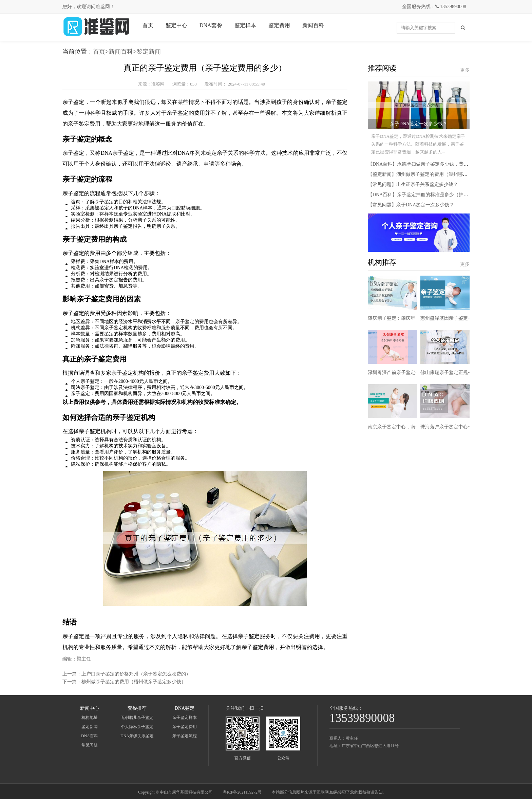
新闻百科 (313, 25)
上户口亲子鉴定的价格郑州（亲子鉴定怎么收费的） (136, 674)
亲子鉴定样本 (185, 718)
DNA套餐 (211, 25)
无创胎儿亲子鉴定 (137, 718)
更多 (465, 70)
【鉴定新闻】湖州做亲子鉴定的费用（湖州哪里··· (420, 174)
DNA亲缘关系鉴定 (137, 736)
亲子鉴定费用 (185, 727)
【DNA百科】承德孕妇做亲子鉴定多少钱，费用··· (420, 164)
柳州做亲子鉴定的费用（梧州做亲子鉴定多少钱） (134, 682)
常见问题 (90, 745)
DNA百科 (90, 736)
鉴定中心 (176, 25)
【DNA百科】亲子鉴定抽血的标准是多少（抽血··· (420, 195)
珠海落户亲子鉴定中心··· (446, 427)
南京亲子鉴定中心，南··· (393, 427)
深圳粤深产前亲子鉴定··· (393, 373)
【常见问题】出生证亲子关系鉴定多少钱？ (413, 184)
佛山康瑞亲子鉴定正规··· (446, 373)
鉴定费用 (279, 25)
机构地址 (90, 718)
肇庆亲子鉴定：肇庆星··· (393, 318)
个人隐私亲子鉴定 (137, 727)
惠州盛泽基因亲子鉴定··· (446, 318)
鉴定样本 (245, 25)
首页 (148, 25)
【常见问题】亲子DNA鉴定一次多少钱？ (411, 205)
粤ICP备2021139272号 (242, 792)
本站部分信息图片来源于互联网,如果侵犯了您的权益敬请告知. (328, 792)
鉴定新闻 (149, 52)
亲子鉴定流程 (185, 736)
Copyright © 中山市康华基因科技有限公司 (175, 792)
